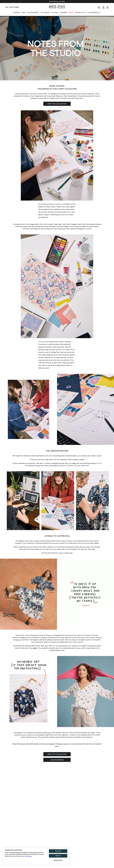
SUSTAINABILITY (94, 13)
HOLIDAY (55, 13)
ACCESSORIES (33, 13)
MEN (24, 13)
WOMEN (17, 13)
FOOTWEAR (45, 13)
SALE (71, 13)
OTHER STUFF (80, 13)
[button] (57, 104)
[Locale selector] (7, 7)
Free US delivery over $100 (57, 2)
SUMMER (64, 13)
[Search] (99, 7)
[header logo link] (57, 7)
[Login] (103, 7)
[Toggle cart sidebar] (108, 7)
